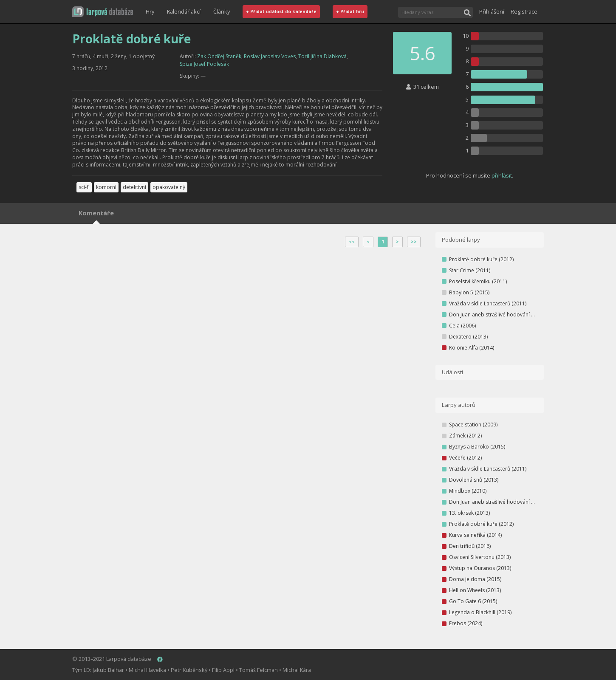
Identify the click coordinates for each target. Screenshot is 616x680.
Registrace (524, 11)
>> (414, 242)
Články (222, 11)
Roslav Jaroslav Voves (270, 56)
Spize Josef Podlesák (204, 64)
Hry (150, 11)
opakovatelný (169, 187)
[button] (103, 12)
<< (352, 242)
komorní (106, 187)
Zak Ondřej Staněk (219, 56)
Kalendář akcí (184, 11)
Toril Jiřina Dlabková (322, 56)
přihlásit (502, 175)
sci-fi (84, 187)
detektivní (134, 187)
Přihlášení (492, 11)
